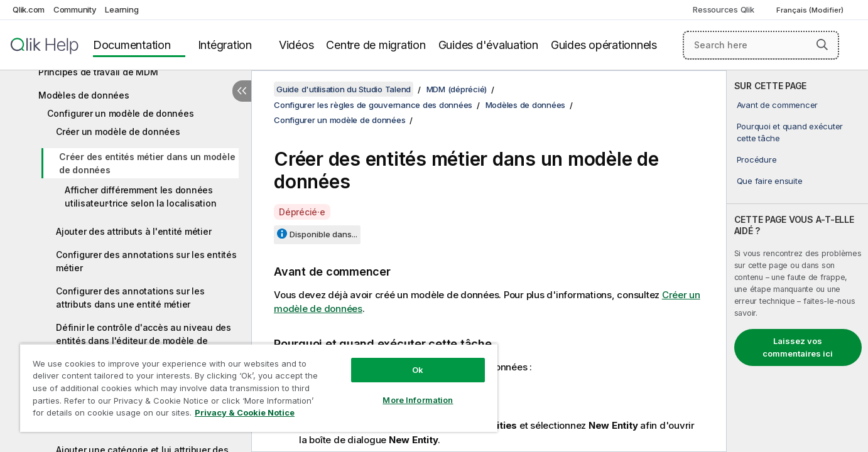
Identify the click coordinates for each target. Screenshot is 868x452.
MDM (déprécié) (457, 89)
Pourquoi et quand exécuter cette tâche (790, 132)
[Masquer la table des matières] (242, 91)
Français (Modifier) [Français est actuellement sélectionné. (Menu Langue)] (811, 10)
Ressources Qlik (723, 9)
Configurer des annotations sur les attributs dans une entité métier (130, 298)
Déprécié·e (302, 212)
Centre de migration (376, 45)
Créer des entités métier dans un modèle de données (147, 163)
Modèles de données (84, 95)
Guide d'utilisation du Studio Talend (344, 89)
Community (75, 9)
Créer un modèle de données (118, 132)
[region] (259, 388)
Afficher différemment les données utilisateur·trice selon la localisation (140, 196)
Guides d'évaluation (488, 45)
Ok (418, 370)
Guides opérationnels (604, 45)
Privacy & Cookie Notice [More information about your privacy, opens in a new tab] (245, 412)
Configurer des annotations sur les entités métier (146, 261)
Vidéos (296, 45)
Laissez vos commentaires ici (798, 347)
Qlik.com (29, 9)
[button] (822, 45)
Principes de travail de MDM (98, 72)
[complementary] (797, 261)
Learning (122, 9)
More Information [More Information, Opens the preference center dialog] (418, 400)
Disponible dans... (323, 234)
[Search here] (761, 45)
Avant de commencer (778, 105)
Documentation (132, 45)
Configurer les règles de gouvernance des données (373, 105)
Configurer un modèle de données (120, 113)
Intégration (225, 45)
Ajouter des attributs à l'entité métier (133, 231)
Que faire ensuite (770, 181)
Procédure (757, 159)
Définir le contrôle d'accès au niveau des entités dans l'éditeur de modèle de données (144, 341)
